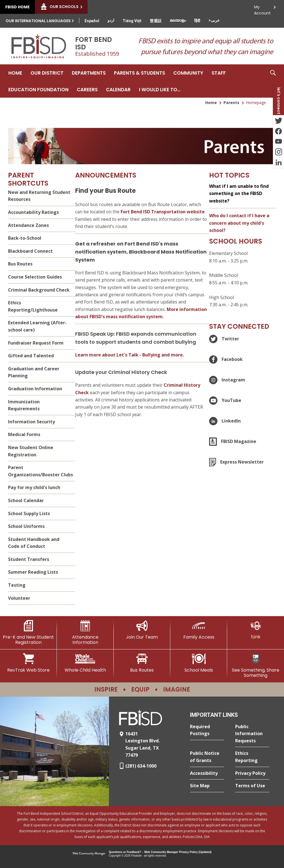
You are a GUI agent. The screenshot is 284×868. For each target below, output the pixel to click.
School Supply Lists (29, 513)
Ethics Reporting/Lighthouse (33, 306)
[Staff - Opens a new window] (219, 73)
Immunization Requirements (24, 405)
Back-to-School (25, 238)
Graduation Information (35, 389)
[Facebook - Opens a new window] (278, 131)
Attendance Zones (28, 225)
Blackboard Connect (30, 251)
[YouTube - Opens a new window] (278, 141)
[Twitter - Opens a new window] (278, 120)
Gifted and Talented (31, 356)
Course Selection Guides (35, 277)
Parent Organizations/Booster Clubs (40, 471)
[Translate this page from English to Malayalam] (178, 20)
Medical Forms (24, 434)
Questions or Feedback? (125, 852)
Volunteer (19, 598)
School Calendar (26, 500)
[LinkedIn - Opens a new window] (278, 163)
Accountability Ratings (33, 212)
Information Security (31, 422)
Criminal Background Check (39, 290)
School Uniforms (26, 526)
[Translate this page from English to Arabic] (214, 20)
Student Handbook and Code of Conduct (34, 543)
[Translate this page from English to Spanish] (92, 21)
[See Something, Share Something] (256, 666)
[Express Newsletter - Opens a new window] (236, 462)
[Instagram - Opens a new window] (278, 152)
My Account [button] (262, 8)
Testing (17, 585)
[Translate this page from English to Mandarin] (156, 21)
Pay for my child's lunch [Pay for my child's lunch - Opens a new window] (34, 487)
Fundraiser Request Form (36, 343)
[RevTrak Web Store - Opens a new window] (28, 663)
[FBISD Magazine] (233, 442)
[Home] (15, 73)
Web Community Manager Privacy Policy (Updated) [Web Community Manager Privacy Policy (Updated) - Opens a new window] (178, 852)
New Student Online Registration (31, 451)
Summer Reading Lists (33, 572)
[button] (273, 81)
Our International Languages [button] (38, 21)
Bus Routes (20, 264)
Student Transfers (29, 559)
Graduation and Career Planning (34, 372)
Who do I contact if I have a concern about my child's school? (239, 223)
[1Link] (256, 630)
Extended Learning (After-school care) (37, 326)
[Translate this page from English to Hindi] (197, 21)
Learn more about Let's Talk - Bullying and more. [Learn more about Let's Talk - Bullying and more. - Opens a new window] (130, 355)
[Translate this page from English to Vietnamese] (132, 21)
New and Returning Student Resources (39, 196)
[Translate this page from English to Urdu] (111, 20)
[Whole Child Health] (85, 663)
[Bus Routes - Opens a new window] (142, 663)
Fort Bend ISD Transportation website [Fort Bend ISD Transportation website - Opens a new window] (163, 212)
